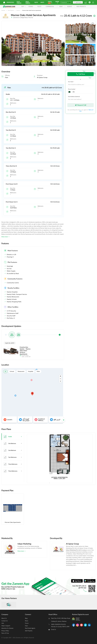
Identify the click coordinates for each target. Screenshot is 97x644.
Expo (26, 626)
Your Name (71, 82)
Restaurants (21, 371)
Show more (6, 237)
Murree (18, 10)
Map (91, 63)
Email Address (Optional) (74, 97)
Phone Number (72, 89)
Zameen (3, 10)
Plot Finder (19, 2)
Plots (39, 6)
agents (69, 7)
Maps (42, 2)
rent (60, 7)
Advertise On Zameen (7, 628)
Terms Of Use (5, 633)
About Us (4, 618)
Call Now (81, 74)
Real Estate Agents (30, 628)
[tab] (13, 437)
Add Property (78, 2)
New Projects (11, 10)
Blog (36, 2)
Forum (27, 623)
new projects (81, 7)
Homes (30, 6)
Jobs (3, 623)
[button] (33, 88)
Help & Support (6, 626)
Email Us (54, 630)
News (27, 621)
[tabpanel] (60, 459)
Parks (38, 371)
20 (83, 63)
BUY (23, 6)
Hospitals (31, 371)
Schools (12, 371)
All (5, 371)
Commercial (49, 6)
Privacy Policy (5, 630)
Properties (10, 2)
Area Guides (28, 2)
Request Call (80, 105)
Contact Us (5, 621)
